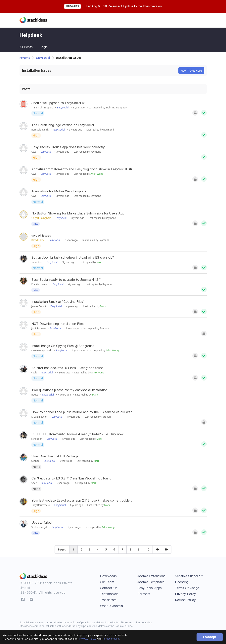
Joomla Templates (151, 582)
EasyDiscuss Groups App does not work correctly (68, 147)
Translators (108, 600)
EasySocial (43, 58)
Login (44, 47)
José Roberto (39, 328)
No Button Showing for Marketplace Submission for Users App (78, 213)
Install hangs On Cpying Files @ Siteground (63, 346)
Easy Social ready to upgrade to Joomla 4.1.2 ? (66, 280)
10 (148, 549)
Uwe (34, 152)
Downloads (108, 576)
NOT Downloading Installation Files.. (58, 324)
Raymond (109, 130)
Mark (95, 395)
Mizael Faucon (39, 417)
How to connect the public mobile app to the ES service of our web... (83, 412)
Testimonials (109, 594)
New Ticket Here (191, 71)
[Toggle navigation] (200, 20)
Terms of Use (111, 639)
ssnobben (37, 262)
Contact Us (109, 588)
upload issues (41, 235)
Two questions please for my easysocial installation (69, 390)
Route (35, 395)
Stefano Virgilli (40, 527)
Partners (144, 594)
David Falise (38, 240)
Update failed (42, 522)
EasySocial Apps (150, 588)
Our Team (107, 582)
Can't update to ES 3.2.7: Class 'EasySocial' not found (71, 478)
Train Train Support (42, 108)
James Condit (39, 306)
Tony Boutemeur (41, 505)
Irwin (99, 262)
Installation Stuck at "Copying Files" (58, 302)
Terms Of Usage (187, 588)
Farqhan (106, 417)
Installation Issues (37, 70)
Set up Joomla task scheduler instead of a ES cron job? (73, 257)
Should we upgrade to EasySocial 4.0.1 (60, 103)
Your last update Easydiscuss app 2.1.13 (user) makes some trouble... (82, 500)
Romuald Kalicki (40, 130)
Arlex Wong (97, 174)
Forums (25, 58)
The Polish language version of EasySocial (63, 125)
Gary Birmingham (41, 218)
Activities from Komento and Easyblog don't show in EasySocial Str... (83, 169)
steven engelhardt (42, 350)
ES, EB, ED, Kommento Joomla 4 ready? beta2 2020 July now (77, 434)
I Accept (210, 637)
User (34, 483)
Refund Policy (185, 600)
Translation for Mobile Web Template (59, 191)
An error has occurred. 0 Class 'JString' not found (68, 368)
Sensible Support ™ (189, 576)
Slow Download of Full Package (55, 456)
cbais (34, 373)
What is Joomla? (112, 606)
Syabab (36, 461)
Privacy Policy (88, 639)
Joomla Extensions (151, 576)
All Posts (26, 47)
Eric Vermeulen (40, 284)
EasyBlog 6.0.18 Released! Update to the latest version (123, 6)
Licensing (182, 582)
